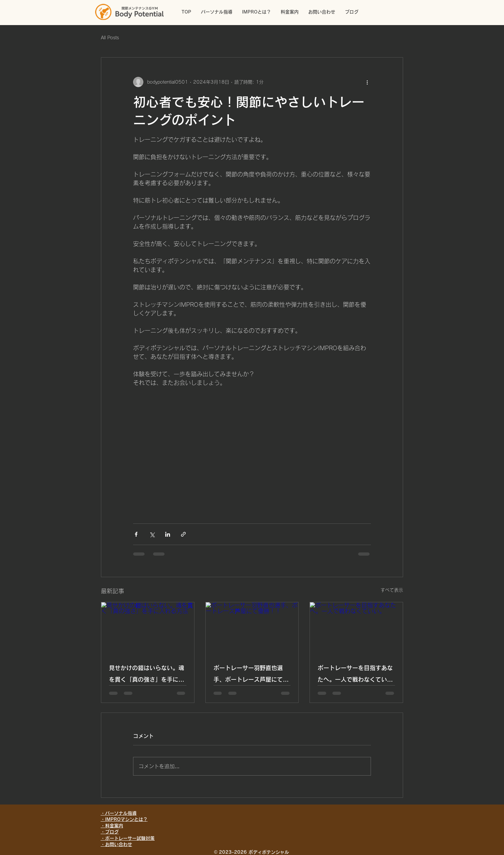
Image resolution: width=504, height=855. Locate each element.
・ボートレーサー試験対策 (128, 838)
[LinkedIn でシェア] (168, 534)
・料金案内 (112, 826)
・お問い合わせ (116, 844)
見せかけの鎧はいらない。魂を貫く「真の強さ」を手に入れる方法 (147, 675)
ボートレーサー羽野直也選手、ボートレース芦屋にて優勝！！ (251, 675)
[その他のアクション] (367, 82)
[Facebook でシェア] (136, 534)
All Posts (110, 38)
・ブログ (110, 832)
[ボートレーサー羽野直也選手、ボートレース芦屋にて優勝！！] (252, 628)
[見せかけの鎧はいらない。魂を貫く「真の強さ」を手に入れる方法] (148, 628)
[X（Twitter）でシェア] (152, 534)
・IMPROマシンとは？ (124, 819)
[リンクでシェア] (183, 534)
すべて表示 (392, 590)
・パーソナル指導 (119, 813)
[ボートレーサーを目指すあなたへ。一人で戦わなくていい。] (356, 628)
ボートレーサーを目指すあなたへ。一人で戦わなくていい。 (355, 675)
